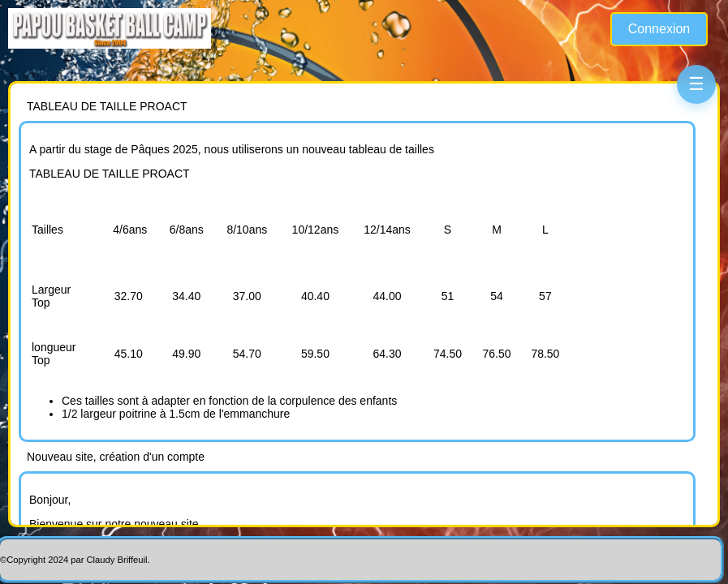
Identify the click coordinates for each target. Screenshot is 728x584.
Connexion (659, 29)
